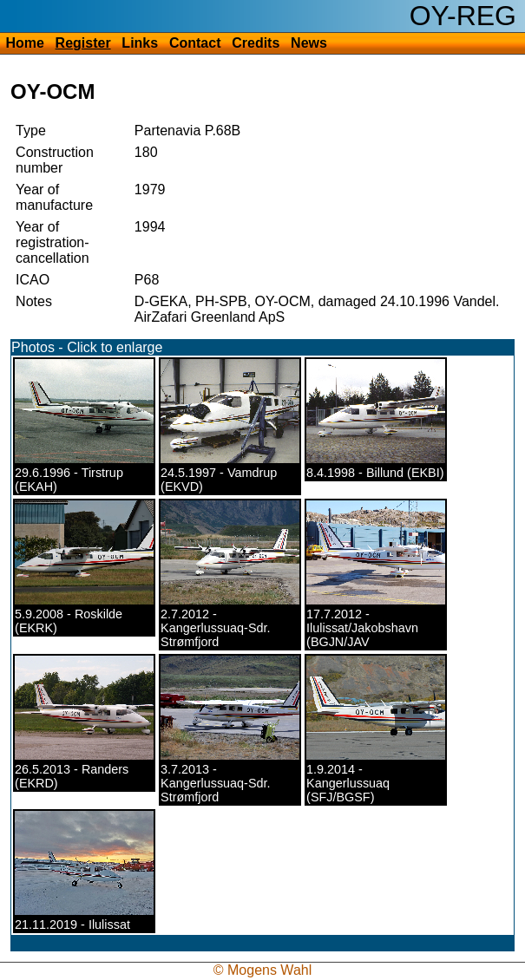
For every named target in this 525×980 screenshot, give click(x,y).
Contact (195, 43)
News (309, 43)
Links (140, 43)
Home (24, 43)
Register (83, 43)
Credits (256, 43)
